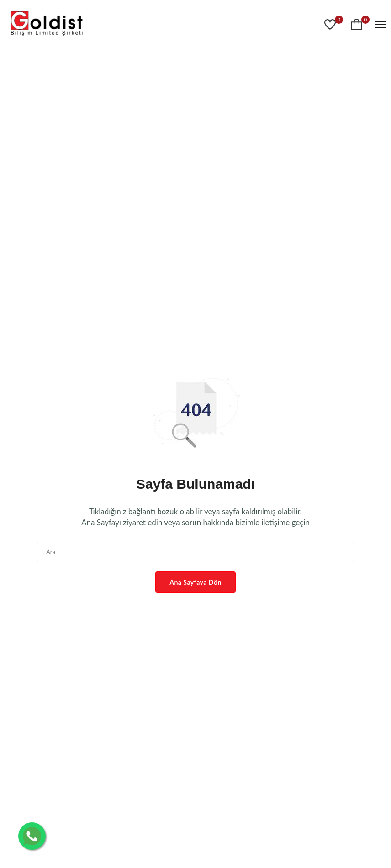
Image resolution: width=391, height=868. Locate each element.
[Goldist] (331, 25)
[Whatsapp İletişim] (32, 836)
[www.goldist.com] (47, 25)
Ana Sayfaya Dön (195, 582)
